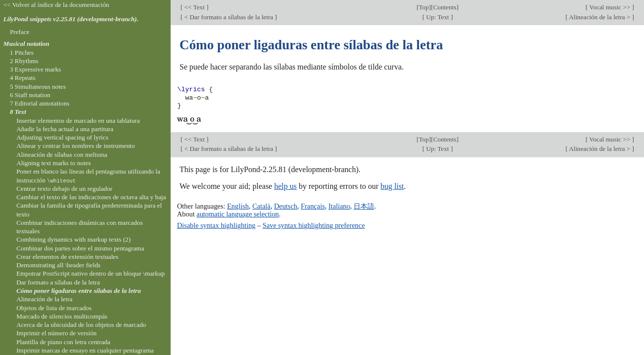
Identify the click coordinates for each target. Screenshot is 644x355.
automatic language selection (238, 214)
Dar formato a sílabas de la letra (58, 282)
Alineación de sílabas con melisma (62, 155)
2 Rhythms (24, 61)
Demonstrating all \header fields (58, 265)
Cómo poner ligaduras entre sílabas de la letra (78, 291)
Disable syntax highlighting (216, 225)
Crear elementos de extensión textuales (67, 257)
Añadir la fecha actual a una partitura (65, 129)
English (238, 206)
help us (286, 186)
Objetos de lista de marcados (54, 308)
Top (424, 7)
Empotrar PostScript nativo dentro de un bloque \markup (90, 273)
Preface (20, 32)
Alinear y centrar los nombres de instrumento (75, 146)
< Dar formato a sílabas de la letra (229, 17)
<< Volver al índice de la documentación (56, 5)
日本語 (364, 206)
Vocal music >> (610, 7)
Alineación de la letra (44, 299)
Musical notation (26, 44)
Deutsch (286, 206)
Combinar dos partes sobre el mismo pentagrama (80, 248)
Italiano (339, 206)
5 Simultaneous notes (38, 87)
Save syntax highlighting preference (313, 225)
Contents (445, 7)
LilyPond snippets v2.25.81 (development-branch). (71, 19)
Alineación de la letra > (600, 17)
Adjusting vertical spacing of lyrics (62, 137)
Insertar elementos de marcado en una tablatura (78, 121)
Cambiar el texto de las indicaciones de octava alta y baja (91, 197)
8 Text (18, 112)
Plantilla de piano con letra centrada (63, 342)
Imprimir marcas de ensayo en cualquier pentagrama (85, 350)
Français (313, 206)
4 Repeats (23, 78)
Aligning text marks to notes (54, 163)
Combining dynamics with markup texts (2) (73, 239)
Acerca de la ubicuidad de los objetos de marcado (81, 325)
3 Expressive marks (36, 69)
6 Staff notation (30, 95)
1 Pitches (22, 53)
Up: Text (438, 17)
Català (262, 206)
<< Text (194, 7)
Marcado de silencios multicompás (62, 316)
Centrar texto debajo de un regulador (64, 189)
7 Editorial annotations (40, 103)
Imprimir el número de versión (56, 333)
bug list (392, 186)
